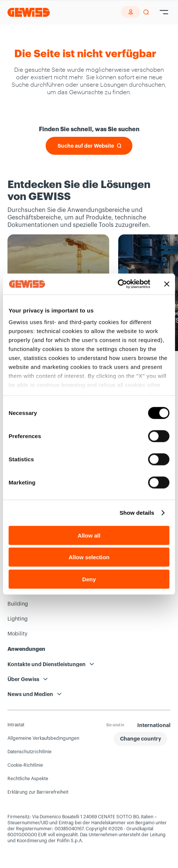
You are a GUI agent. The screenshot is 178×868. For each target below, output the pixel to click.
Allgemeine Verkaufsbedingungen (43, 738)
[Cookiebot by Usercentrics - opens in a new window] (118, 284)
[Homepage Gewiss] (29, 12)
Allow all (89, 535)
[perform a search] (146, 12)
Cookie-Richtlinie (25, 765)
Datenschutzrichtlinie (30, 752)
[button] (140, 739)
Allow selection (89, 557)
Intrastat (16, 725)
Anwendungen (26, 649)
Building (18, 604)
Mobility (17, 634)
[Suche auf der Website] (89, 146)
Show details (137, 513)
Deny (89, 579)
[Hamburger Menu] (164, 12)
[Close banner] (167, 284)
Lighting (18, 619)
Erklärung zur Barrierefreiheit (38, 792)
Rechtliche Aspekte (28, 779)
